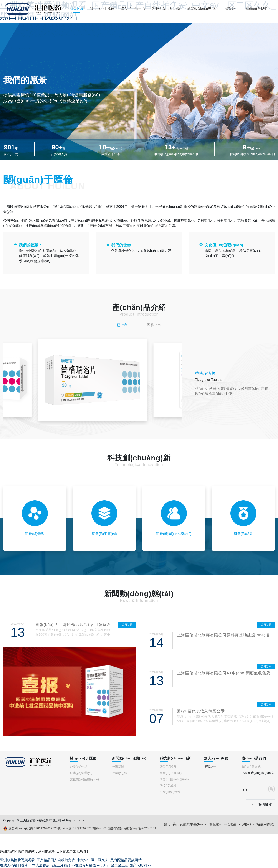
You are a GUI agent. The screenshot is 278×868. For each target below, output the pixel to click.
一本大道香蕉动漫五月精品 (50, 865)
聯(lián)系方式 (251, 767)
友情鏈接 (260, 804)
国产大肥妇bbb (141, 865)
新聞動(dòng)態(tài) (202, 9)
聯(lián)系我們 (257, 9)
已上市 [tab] (122, 325)
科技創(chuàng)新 (166, 9)
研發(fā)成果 (168, 786)
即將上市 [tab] (154, 325)
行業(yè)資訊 (121, 773)
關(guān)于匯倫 (102, 9)
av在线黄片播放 (84, 865)
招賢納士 (232, 9)
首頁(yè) (77, 9)
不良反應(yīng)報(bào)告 (258, 773)
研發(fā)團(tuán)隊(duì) (175, 779)
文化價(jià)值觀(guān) (84, 779)
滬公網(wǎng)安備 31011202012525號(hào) (35, 828)
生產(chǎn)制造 (170, 792)
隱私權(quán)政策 (223, 824)
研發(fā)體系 (168, 767)
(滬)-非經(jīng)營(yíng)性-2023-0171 (132, 828)
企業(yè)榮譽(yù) (81, 773)
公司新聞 (118, 767)
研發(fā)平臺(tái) (171, 773)
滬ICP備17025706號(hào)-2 (87, 828)
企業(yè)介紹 (78, 767)
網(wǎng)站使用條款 (258, 824)
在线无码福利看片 (14, 865)
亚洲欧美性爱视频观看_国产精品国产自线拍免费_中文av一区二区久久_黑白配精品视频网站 (71, 860)
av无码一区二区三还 (113, 865)
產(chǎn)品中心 (133, 9)
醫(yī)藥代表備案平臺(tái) (183, 824)
